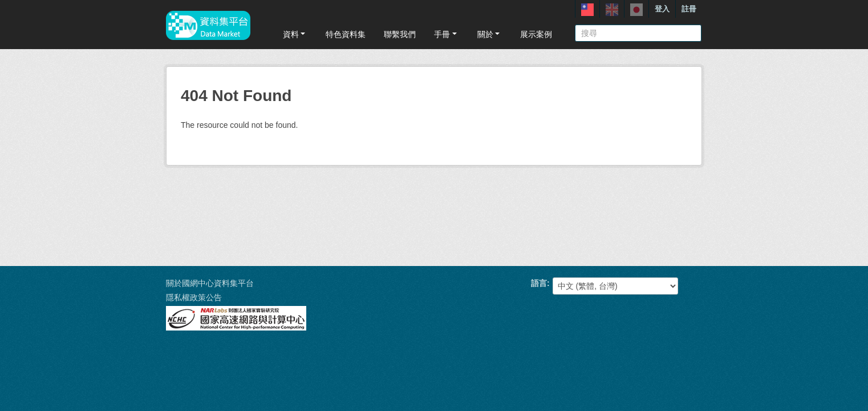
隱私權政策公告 (194, 297)
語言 (539, 283)
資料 (295, 34)
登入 (662, 9)
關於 (490, 34)
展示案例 (536, 34)
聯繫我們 (400, 34)
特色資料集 (346, 34)
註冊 (689, 9)
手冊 (446, 34)
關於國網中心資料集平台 (210, 283)
